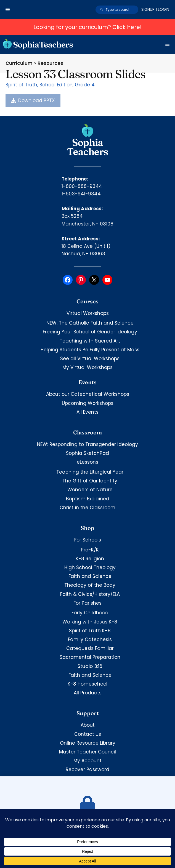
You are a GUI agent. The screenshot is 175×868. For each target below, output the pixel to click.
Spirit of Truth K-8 (90, 631)
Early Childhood (90, 613)
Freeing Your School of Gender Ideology (90, 332)
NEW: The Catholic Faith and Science (90, 323)
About (88, 725)
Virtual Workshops (88, 313)
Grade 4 (85, 85)
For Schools (88, 540)
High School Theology (90, 567)
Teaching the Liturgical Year (90, 472)
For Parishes (87, 603)
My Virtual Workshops (87, 367)
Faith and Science (90, 576)
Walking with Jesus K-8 (90, 622)
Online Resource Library (88, 743)
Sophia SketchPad (87, 453)
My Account (87, 761)
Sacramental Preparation (90, 657)
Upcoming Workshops (88, 403)
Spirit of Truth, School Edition (39, 85)
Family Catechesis (90, 639)
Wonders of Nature (90, 490)
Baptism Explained (88, 499)
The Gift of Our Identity (90, 481)
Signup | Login (155, 9)
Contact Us (88, 734)
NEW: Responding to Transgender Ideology (87, 444)
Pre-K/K (90, 550)
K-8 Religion (90, 559)
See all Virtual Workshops (90, 359)
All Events (87, 412)
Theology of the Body (90, 585)
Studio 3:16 (90, 666)
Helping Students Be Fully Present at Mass (90, 350)
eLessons (87, 462)
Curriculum (19, 63)
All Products (88, 693)
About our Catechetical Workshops (88, 394)
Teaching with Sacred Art (90, 341)
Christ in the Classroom (87, 508)
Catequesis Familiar (90, 648)
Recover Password (87, 769)
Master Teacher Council (87, 752)
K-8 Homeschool (87, 684)
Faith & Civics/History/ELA (90, 594)
